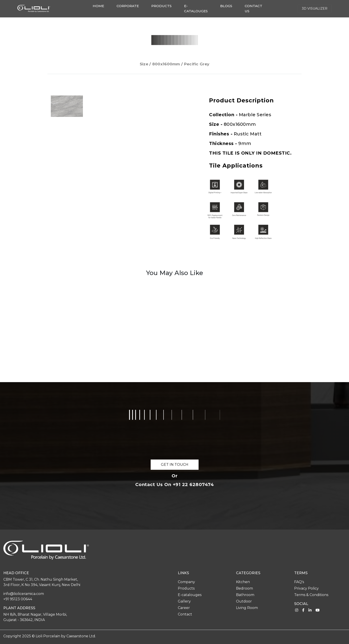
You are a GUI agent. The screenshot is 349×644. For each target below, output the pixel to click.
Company (186, 582)
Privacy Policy (306, 588)
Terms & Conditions (311, 595)
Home (99, 6)
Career (184, 608)
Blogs (226, 6)
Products (161, 6)
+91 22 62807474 (193, 485)
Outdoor (244, 601)
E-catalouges (196, 8)
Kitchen (243, 582)
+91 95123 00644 (18, 599)
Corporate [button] (128, 6)
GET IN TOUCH (175, 465)
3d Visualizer (315, 8)
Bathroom (245, 595)
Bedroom (244, 588)
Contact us (254, 8)
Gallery (184, 601)
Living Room (247, 608)
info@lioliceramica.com (24, 594)
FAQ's (299, 582)
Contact (185, 614)
